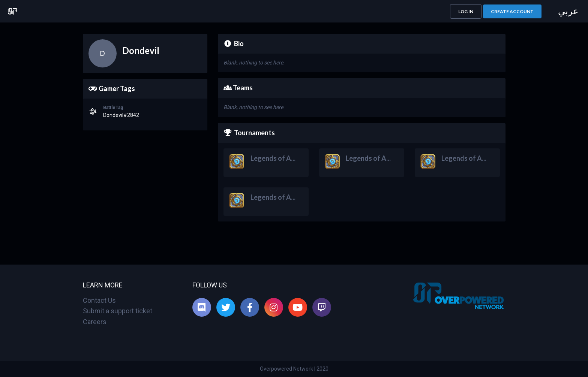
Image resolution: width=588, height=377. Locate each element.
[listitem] (202, 307)
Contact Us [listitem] (99, 301)
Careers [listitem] (95, 322)
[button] (466, 11)
